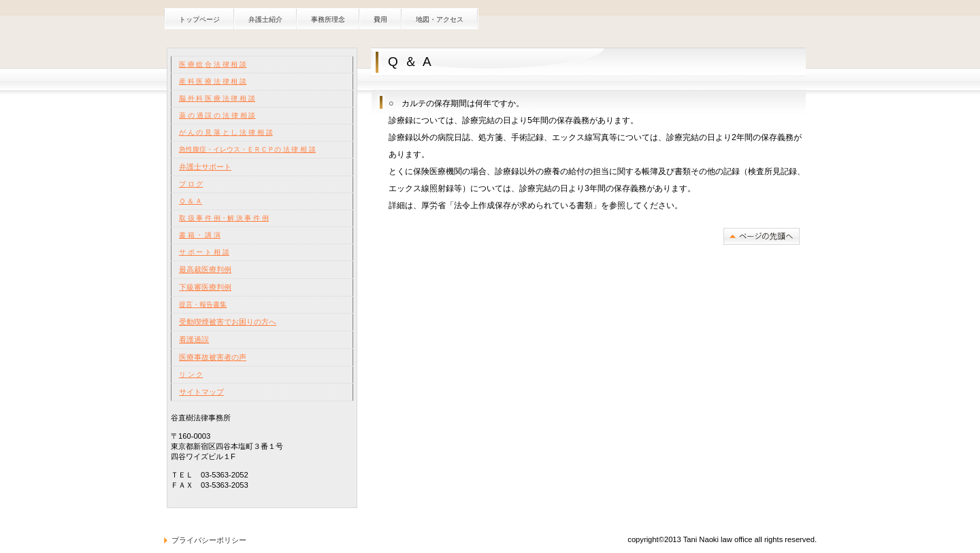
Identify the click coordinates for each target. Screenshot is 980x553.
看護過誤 (194, 339)
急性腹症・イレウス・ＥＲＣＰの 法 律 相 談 (247, 149)
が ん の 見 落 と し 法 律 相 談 (226, 132)
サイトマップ (201, 392)
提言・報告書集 (203, 304)
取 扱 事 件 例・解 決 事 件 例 (224, 218)
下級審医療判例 (205, 287)
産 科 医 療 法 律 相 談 (213, 81)
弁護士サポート (205, 167)
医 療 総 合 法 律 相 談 (213, 64)
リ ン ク (191, 374)
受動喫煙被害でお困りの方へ (228, 322)
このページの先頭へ (762, 236)
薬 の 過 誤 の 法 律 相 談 (217, 115)
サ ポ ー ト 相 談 (204, 252)
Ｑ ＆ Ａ (191, 201)
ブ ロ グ (191, 184)
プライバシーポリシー (209, 540)
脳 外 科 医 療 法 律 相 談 (217, 98)
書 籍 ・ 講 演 (200, 235)
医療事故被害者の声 (213, 357)
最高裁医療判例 (205, 269)
